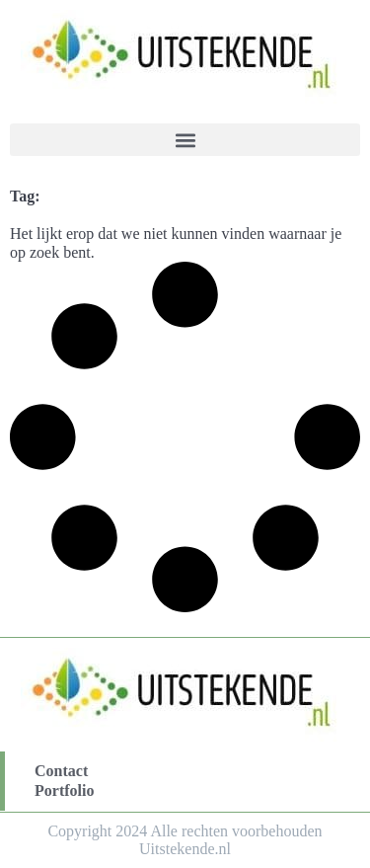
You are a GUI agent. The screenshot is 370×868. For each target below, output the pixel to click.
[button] (185, 140)
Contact (61, 771)
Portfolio (64, 790)
